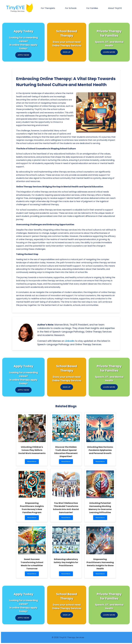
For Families (92, 8)
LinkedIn (70, 341)
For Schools (71, 8)
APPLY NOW (23, 55)
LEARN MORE (109, 52)
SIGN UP (67, 52)
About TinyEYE (115, 8)
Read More (33, 462)
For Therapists (48, 8)
